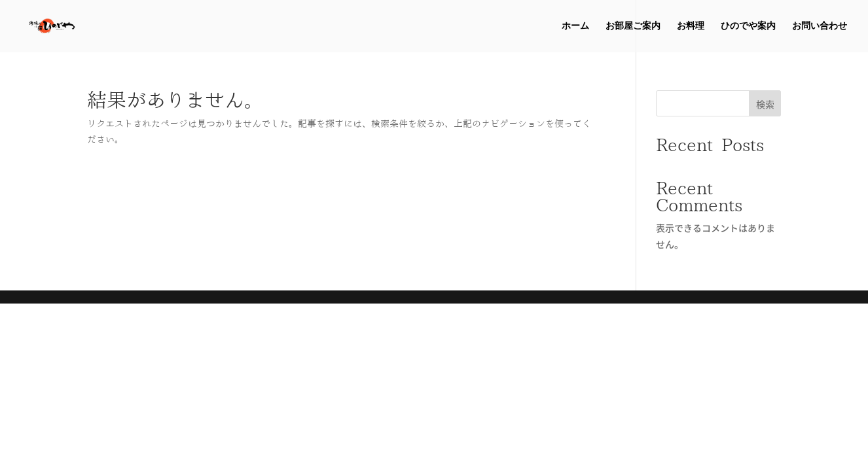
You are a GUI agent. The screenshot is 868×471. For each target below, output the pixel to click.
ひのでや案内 (748, 26)
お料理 (691, 26)
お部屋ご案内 (633, 26)
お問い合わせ (820, 26)
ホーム (575, 26)
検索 (765, 104)
